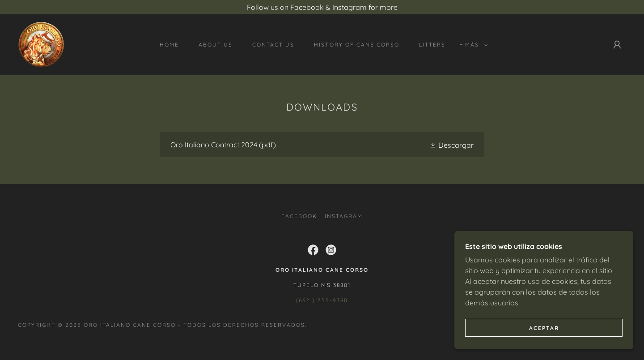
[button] (475, 45)
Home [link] (169, 45)
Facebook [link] (299, 216)
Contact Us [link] (273, 45)
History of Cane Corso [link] (356, 45)
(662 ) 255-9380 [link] (322, 300)
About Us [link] (216, 45)
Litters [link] (432, 45)
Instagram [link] (344, 216)
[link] (41, 44)
